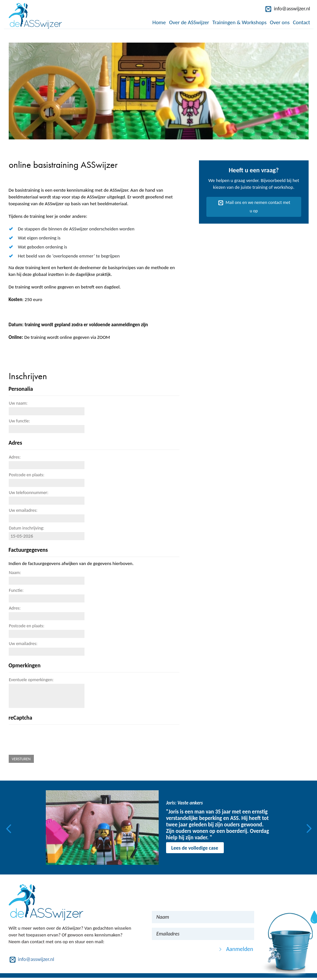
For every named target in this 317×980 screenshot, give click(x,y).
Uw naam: (18, 403)
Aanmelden (240, 949)
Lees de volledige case (195, 848)
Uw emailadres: (23, 510)
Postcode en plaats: (27, 475)
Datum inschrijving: (27, 528)
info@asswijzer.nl (292, 9)
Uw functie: (20, 421)
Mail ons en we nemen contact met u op (258, 207)
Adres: (15, 457)
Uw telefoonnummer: (29, 493)
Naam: (15, 573)
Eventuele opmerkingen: (31, 680)
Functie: (16, 590)
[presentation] (58, 741)
